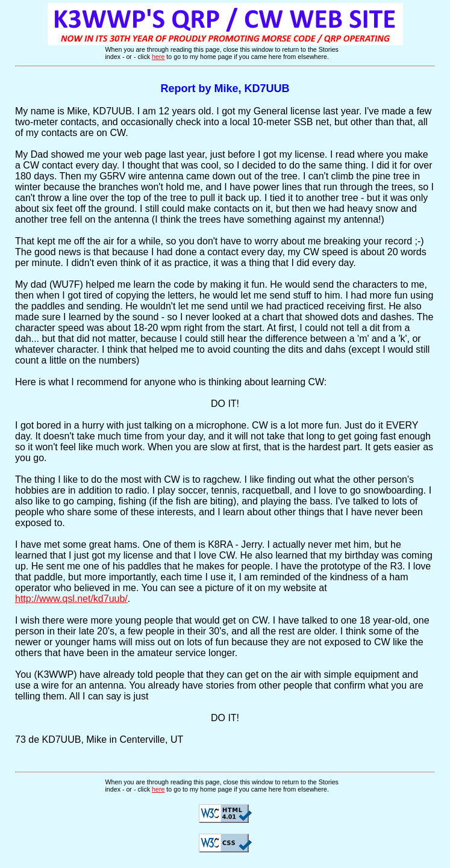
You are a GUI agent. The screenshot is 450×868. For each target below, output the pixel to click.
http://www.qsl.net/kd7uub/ (71, 599)
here (158, 57)
